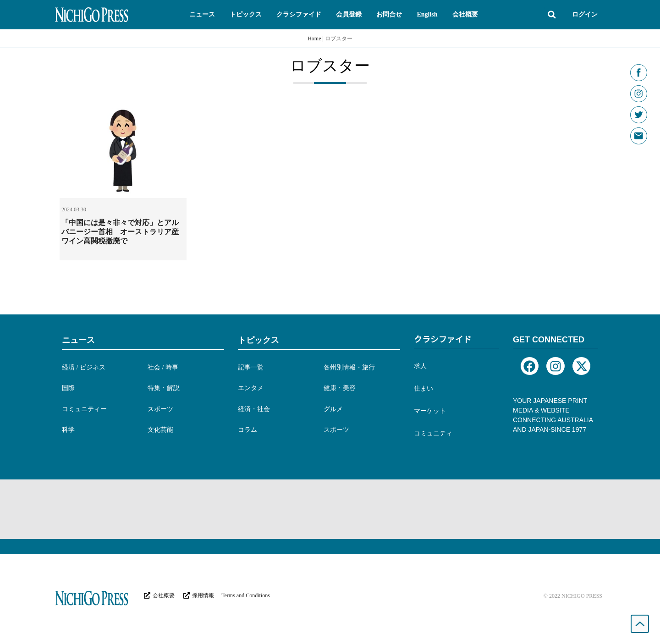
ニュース (78, 340)
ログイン (585, 14)
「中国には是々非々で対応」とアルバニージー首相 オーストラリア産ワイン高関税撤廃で (120, 232)
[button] (202, 15)
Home (314, 39)
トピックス (258, 340)
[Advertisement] (330, 509)
